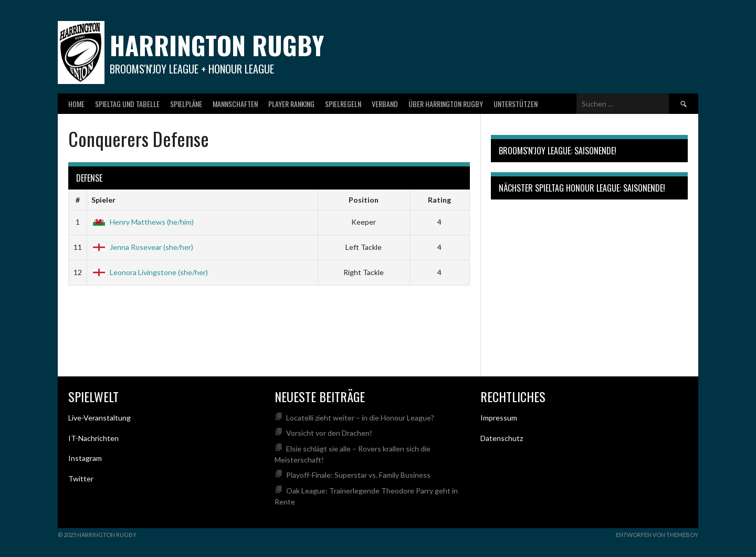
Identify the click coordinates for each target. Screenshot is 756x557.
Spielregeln (343, 104)
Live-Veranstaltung (99, 418)
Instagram (85, 458)
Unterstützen (516, 104)
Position (364, 200)
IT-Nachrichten (93, 438)
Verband (385, 104)
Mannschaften (235, 104)
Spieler (103, 200)
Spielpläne (186, 104)
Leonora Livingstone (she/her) (150, 272)
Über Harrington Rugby (446, 104)
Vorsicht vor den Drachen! (329, 433)
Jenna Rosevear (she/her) (142, 247)
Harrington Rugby (217, 45)
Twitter (81, 479)
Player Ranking (291, 104)
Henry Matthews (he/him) (143, 222)
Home (76, 104)
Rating (439, 200)
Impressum (499, 418)
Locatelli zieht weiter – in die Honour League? (360, 418)
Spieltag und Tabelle (127, 104)
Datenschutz (502, 438)
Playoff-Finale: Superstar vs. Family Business (358, 475)
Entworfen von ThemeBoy (657, 535)
